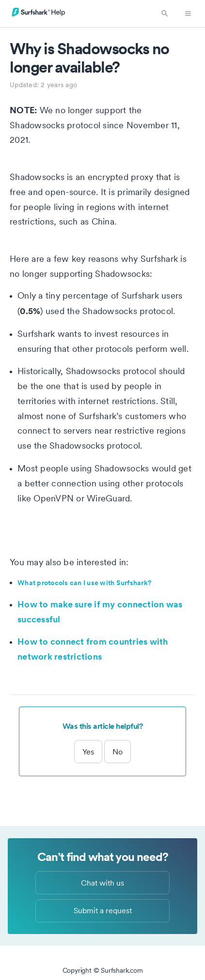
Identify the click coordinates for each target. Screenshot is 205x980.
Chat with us (102, 883)
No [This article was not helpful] (118, 752)
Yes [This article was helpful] (88, 752)
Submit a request (103, 910)
